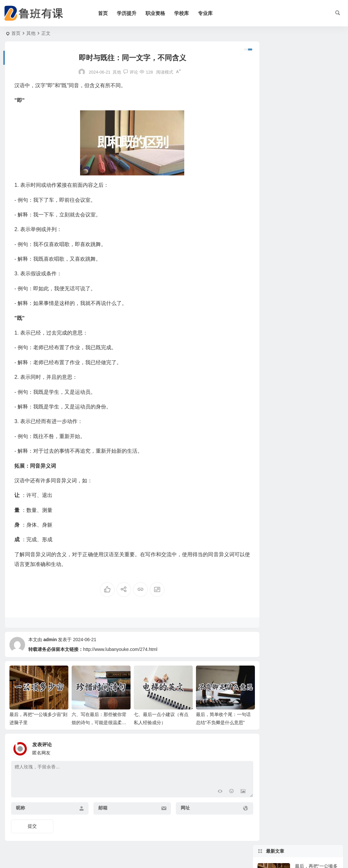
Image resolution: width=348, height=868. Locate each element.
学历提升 (130, 13)
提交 (32, 824)
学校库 (185, 13)
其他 (31, 33)
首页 (106, 13)
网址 (179, 806)
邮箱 (100, 806)
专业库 (209, 13)
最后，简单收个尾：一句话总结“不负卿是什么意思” (316, 159)
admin (50, 640)
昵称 (21, 806)
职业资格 (159, 13)
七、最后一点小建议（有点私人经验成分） (315, 130)
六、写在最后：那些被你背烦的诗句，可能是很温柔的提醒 (97, 721)
